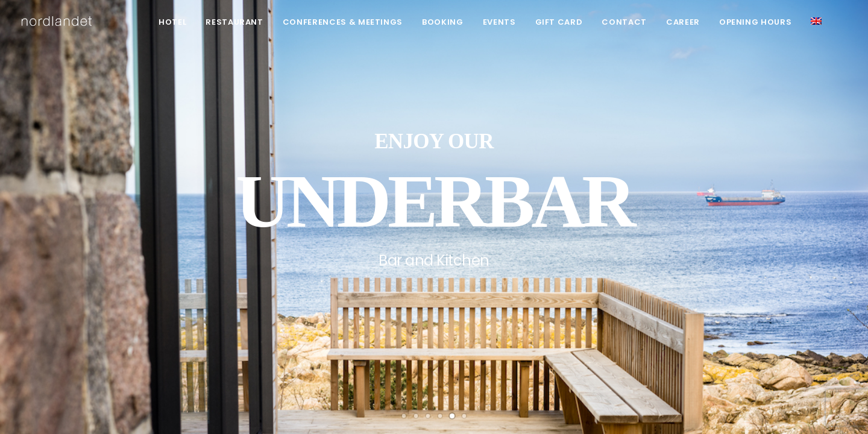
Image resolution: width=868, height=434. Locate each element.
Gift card (559, 22)
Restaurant (234, 22)
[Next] (837, 258)
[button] (816, 21)
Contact (624, 22)
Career (683, 22)
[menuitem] (172, 22)
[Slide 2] (416, 416)
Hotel (172, 22)
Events (499, 22)
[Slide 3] (428, 416)
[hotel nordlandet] (57, 21)
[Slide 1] (404, 416)
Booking (443, 22)
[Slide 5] (452, 416)
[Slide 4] (440, 416)
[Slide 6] (464, 416)
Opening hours (755, 22)
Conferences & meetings (343, 22)
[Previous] (31, 258)
